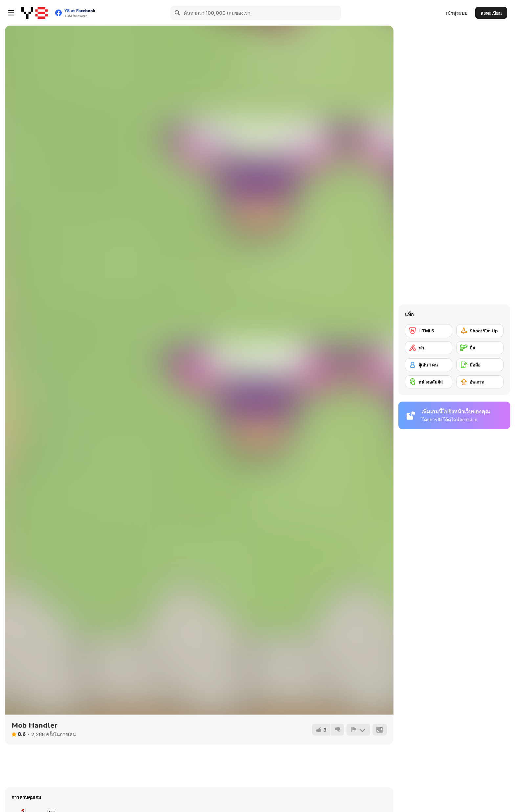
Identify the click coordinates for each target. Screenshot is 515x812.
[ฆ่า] (429, 348)
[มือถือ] (480, 365)
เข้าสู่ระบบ (457, 13)
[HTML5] (429, 331)
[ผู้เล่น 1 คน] (429, 365)
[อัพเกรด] (480, 382)
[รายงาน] (358, 730)
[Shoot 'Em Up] (480, 331)
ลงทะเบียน (491, 13)
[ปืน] (480, 348)
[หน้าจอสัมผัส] (429, 382)
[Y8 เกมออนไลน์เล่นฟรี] (34, 13)
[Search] (178, 13)
